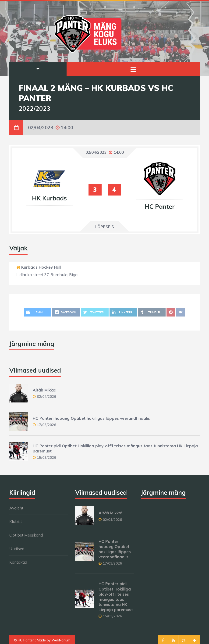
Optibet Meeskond (26, 535)
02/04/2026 (46, 397)
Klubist (16, 521)
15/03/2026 (46, 457)
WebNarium (61, 640)
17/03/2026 (46, 425)
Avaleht (16, 508)
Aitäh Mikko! (44, 390)
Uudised (17, 549)
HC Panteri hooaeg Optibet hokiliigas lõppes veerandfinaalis (91, 418)
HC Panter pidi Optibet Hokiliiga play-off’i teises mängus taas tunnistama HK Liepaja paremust (116, 596)
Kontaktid (18, 562)
